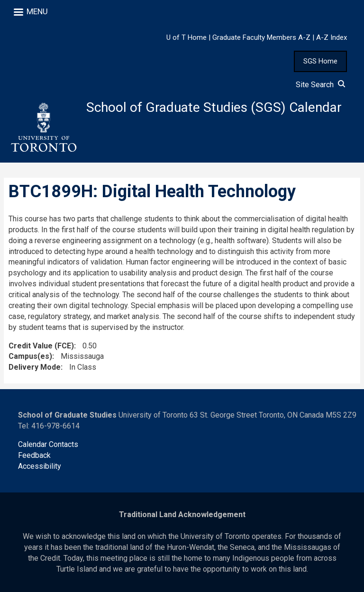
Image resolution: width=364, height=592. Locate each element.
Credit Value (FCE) (41, 346)
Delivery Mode (35, 367)
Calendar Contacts (48, 444)
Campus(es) (30, 356)
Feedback (34, 455)
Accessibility (40, 466)
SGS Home (320, 61)
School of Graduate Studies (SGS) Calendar (214, 107)
